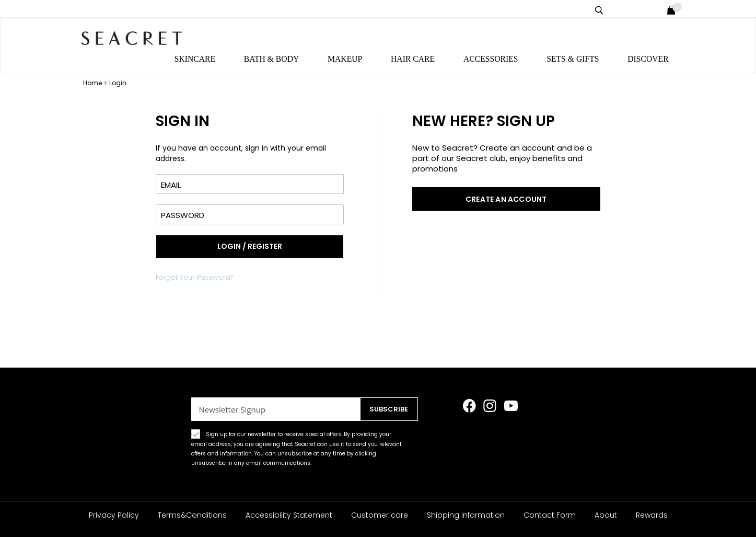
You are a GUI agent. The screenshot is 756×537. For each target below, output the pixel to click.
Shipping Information (466, 515)
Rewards (652, 515)
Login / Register (657, 9)
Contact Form (550, 515)
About (606, 515)
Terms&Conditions (192, 515)
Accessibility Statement (289, 515)
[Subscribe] (386, 409)
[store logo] (138, 37)
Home (93, 64)
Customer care (380, 515)
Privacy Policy (114, 515)
